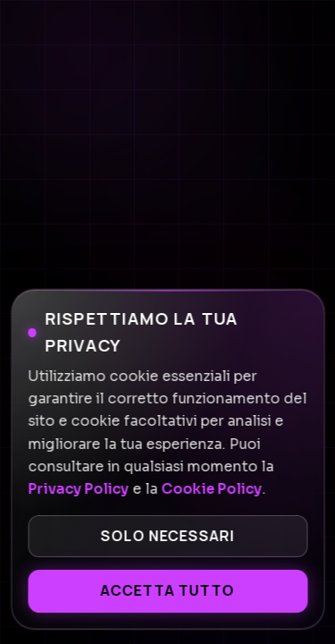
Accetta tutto (167, 590)
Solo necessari (167, 536)
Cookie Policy (211, 489)
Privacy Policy (78, 489)
